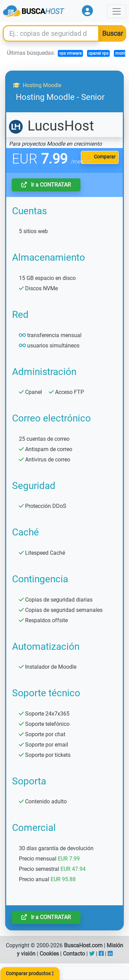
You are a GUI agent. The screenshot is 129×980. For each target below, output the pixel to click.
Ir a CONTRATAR (46, 185)
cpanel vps (98, 53)
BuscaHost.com (83, 945)
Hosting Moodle (37, 85)
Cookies (49, 954)
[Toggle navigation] (117, 11)
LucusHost (51, 126)
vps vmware (70, 53)
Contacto (74, 954)
